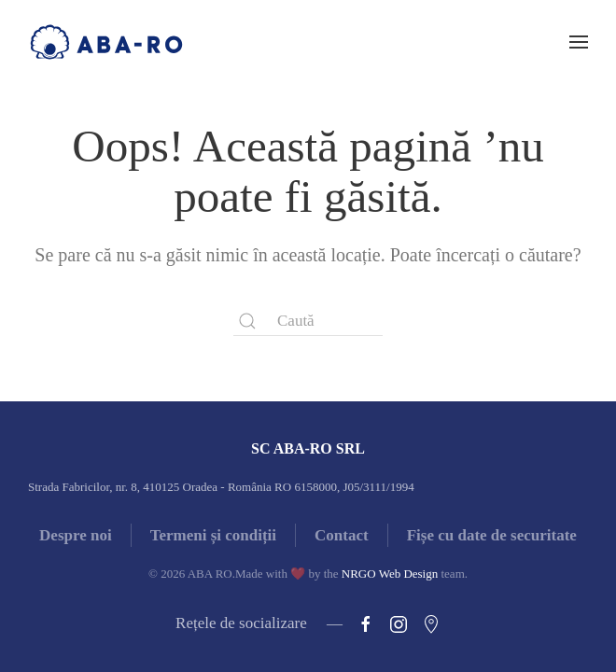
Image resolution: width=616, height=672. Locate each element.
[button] (579, 42)
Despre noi (76, 535)
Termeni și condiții (213, 535)
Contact (342, 535)
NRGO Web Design (390, 574)
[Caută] (308, 321)
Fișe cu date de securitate (492, 535)
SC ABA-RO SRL (308, 448)
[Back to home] (106, 42)
